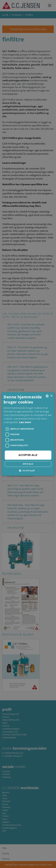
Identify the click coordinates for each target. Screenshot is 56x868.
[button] (28, 471)
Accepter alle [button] (28, 455)
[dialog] (28, 434)
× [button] (51, 396)
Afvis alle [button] (28, 464)
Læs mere (25, 422)
